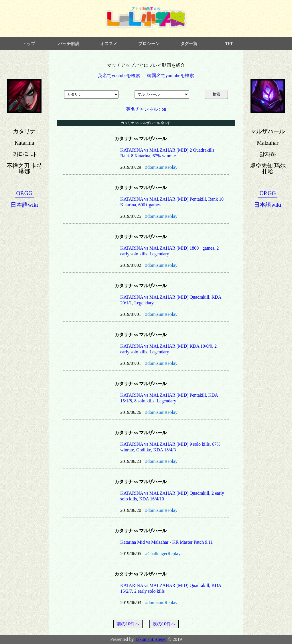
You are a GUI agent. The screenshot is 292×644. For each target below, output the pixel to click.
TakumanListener (151, 639)
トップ (29, 44)
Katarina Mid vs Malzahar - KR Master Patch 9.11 (166, 542)
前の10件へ (128, 624)
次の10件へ (164, 624)
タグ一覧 (189, 44)
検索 (216, 94)
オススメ (109, 44)
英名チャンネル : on (146, 109)
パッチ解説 (69, 44)
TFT (229, 44)
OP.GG (24, 193)
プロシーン (149, 44)
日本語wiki (24, 205)
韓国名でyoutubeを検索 (171, 76)
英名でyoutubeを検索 (119, 76)
